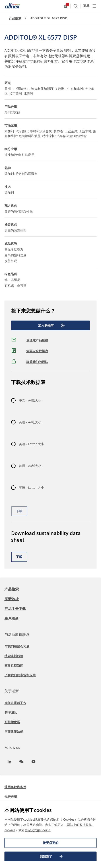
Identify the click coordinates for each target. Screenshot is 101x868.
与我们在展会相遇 (17, 646)
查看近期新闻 (14, 665)
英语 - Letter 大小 (31, 444)
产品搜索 (15, 18)
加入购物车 (52, 325)
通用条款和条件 (15, 787)
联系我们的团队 (37, 362)
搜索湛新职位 (14, 656)
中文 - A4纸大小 (30, 400)
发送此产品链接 (37, 340)
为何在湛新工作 (15, 703)
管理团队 (11, 712)
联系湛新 (12, 618)
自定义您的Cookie (37, 830)
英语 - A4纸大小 (30, 422)
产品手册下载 (15, 609)
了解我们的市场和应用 (20, 675)
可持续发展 (12, 722)
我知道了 (52, 856)
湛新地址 (12, 599)
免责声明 (11, 797)
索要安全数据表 (37, 351)
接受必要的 (51, 843)
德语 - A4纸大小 (30, 466)
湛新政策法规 (14, 732)
